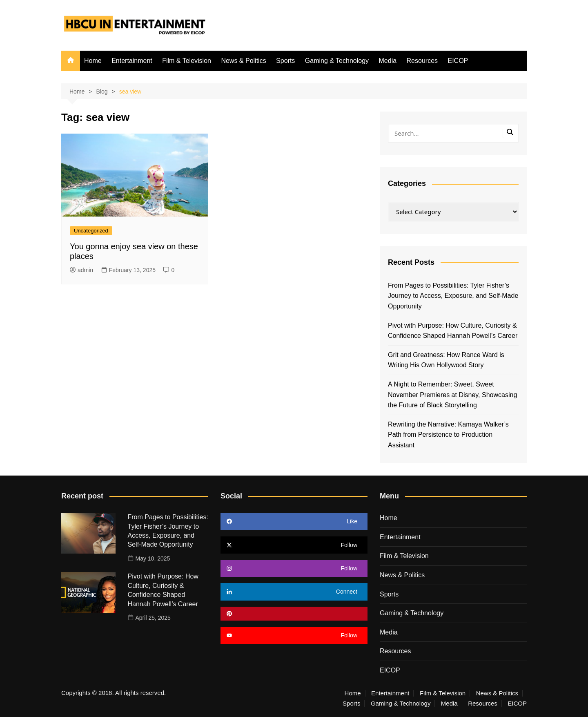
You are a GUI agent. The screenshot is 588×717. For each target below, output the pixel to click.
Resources (422, 61)
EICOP (458, 61)
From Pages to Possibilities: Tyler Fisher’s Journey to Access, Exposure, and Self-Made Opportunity (453, 296)
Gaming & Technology (337, 61)
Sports (285, 61)
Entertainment (132, 61)
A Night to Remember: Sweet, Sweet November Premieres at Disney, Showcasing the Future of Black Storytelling (452, 395)
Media (388, 61)
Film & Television (187, 61)
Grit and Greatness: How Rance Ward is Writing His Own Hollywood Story (446, 360)
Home (93, 61)
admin (81, 270)
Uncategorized (91, 231)
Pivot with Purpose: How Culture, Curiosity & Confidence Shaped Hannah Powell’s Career (453, 331)
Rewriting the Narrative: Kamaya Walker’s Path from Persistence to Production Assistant (448, 435)
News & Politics (243, 61)
